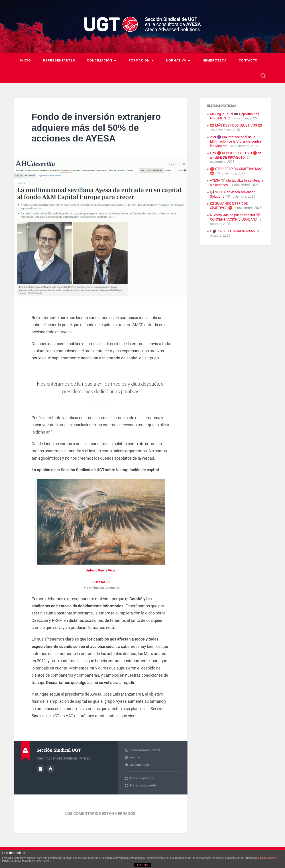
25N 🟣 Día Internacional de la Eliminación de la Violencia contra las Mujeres (235, 141)
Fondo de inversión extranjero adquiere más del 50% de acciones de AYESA (96, 128)
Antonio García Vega (101, 570)
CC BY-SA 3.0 (101, 582)
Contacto (248, 60)
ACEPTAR (142, 865)
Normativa (176, 60)
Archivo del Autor (41, 769)
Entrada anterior (142, 778)
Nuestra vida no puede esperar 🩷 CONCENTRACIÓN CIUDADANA (235, 217)
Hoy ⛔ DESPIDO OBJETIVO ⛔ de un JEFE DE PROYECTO (236, 155)
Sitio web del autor (51, 769)
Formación (139, 60)
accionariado (139, 765)
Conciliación (100, 60)
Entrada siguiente (143, 785)
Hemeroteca (215, 60)
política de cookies (266, 858)
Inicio (26, 60)
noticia (135, 757)
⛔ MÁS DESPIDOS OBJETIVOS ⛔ (236, 125)
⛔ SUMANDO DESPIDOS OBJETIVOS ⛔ (229, 206)
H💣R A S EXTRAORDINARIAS (232, 231)
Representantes (59, 60)
